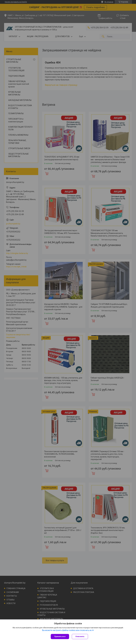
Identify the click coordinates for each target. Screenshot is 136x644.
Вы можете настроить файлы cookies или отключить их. (67, 630)
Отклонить (80, 636)
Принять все (60, 636)
